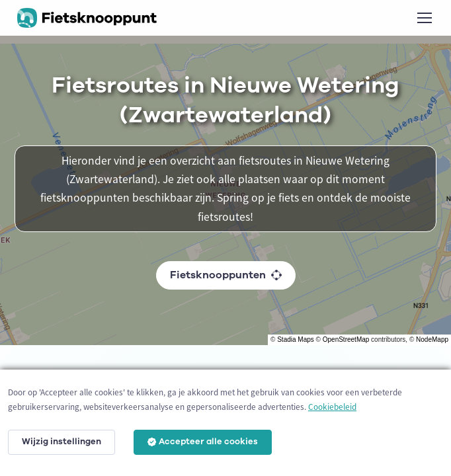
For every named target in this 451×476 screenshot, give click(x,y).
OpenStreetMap (346, 339)
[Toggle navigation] (424, 18)
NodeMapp (432, 339)
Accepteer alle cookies (203, 442)
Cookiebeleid (332, 407)
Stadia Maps (296, 339)
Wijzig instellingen (61, 442)
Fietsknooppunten (226, 275)
